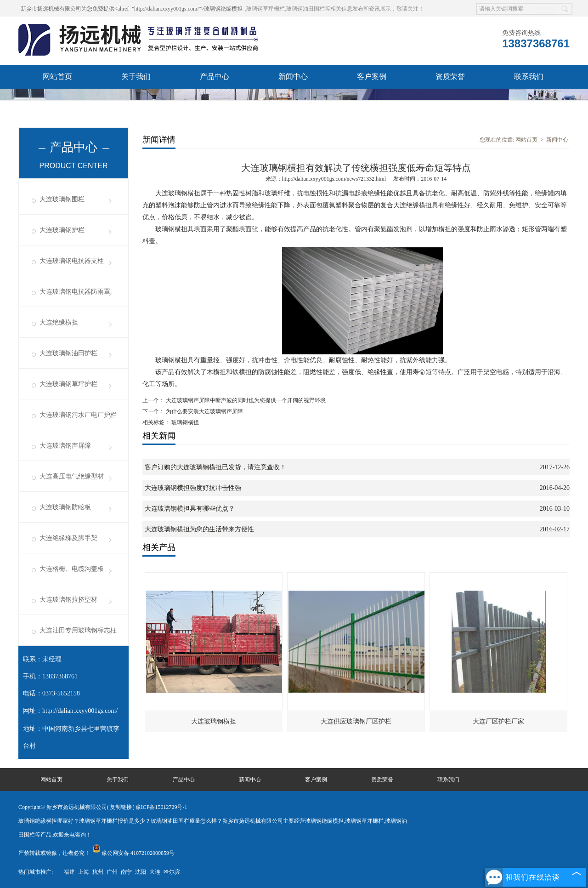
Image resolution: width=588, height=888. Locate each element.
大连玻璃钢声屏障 (65, 446)
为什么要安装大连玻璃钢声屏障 (204, 411)
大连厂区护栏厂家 (498, 721)
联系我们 (529, 77)
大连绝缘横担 (59, 322)
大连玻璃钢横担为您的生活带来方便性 (199, 529)
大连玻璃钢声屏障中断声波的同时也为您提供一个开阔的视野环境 (245, 400)
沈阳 (141, 872)
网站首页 (57, 77)
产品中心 (215, 77)
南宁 (126, 872)
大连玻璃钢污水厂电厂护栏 (78, 415)
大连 (155, 872)
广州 (112, 872)
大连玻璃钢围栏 (62, 199)
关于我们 (136, 77)
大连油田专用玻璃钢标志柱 (78, 630)
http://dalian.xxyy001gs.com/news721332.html (334, 179)
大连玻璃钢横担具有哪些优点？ (190, 509)
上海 (84, 872)
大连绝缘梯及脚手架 (68, 538)
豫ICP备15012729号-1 (161, 807)
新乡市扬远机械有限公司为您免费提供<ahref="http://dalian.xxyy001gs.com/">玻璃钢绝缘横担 (132, 9)
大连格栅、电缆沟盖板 (72, 569)
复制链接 (121, 807)
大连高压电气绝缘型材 (72, 476)
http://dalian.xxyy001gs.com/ (80, 711)
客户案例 (372, 77)
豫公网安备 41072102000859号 (133, 853)
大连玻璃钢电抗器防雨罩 (75, 292)
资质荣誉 (450, 77)
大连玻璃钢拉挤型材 (68, 600)
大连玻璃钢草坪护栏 (68, 384)
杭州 (98, 872)
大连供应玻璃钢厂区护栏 (356, 721)
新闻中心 (293, 77)
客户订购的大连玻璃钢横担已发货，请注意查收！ (215, 467)
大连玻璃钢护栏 (62, 230)
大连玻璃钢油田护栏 (68, 353)
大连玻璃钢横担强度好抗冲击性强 (193, 488)
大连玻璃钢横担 (214, 721)
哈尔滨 (172, 872)
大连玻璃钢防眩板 (65, 507)
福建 (69, 872)
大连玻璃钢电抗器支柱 (72, 261)
